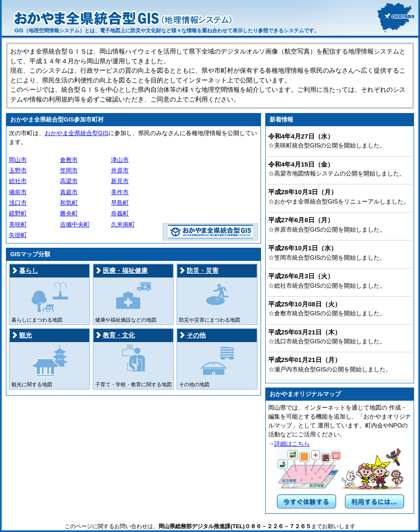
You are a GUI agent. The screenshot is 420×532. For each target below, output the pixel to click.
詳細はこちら (292, 444)
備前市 (18, 192)
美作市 (120, 192)
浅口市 (18, 203)
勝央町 (69, 213)
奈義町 (120, 213)
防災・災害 (203, 270)
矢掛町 (18, 235)
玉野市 (18, 170)
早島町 (120, 203)
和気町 (69, 203)
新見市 (120, 181)
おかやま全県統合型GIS (77, 133)
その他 (196, 335)
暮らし (29, 270)
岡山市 (18, 160)
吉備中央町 (75, 224)
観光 (26, 335)
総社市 (18, 181)
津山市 (120, 160)
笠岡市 (69, 170)
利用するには (375, 501)
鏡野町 (18, 213)
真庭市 (69, 192)
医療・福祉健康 (125, 270)
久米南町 (123, 224)
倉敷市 (69, 160)
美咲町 (18, 224)
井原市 (120, 170)
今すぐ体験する (306, 501)
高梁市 (69, 181)
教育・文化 (119, 335)
